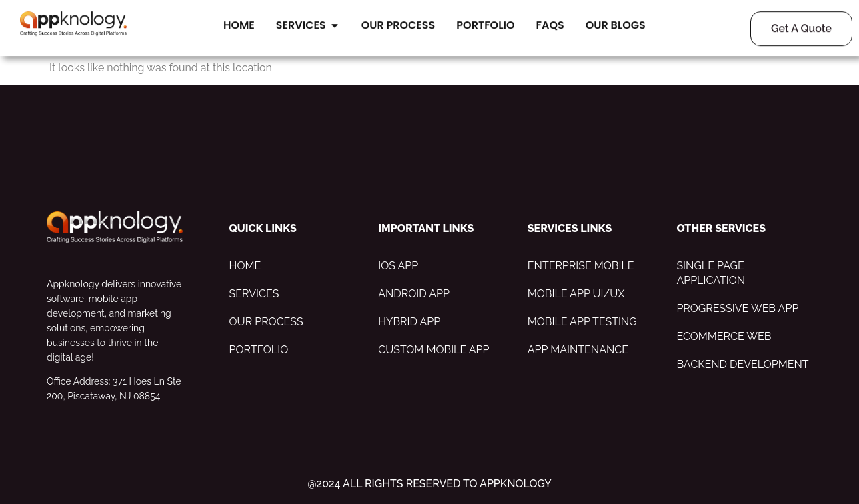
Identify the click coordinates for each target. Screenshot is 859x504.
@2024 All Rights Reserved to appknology (429, 484)
